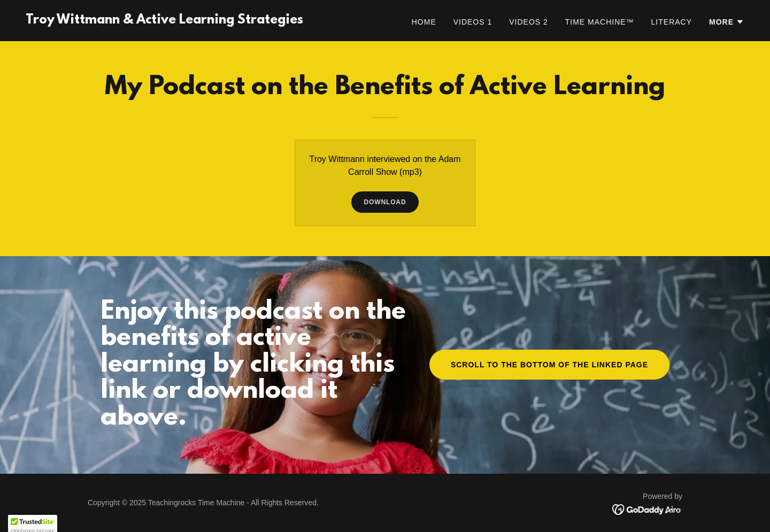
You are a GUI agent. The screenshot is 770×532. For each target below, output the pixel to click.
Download (385, 202)
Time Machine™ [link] (600, 22)
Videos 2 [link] (529, 22)
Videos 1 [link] (473, 22)
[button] (727, 22)
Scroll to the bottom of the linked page (549, 365)
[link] (164, 21)
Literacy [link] (672, 22)
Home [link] (424, 22)
